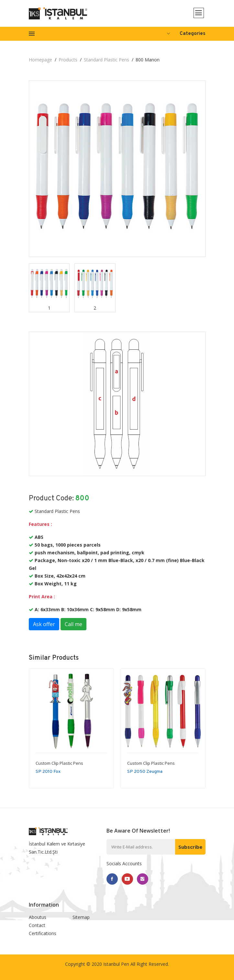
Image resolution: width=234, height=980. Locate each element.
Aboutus (38, 917)
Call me (73, 624)
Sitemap (81, 917)
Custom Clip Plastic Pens (59, 763)
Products (68, 60)
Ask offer (44, 624)
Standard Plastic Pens (106, 60)
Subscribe (190, 847)
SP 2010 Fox (48, 772)
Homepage (40, 60)
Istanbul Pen (116, 964)
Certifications (43, 933)
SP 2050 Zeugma (145, 772)
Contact (37, 925)
